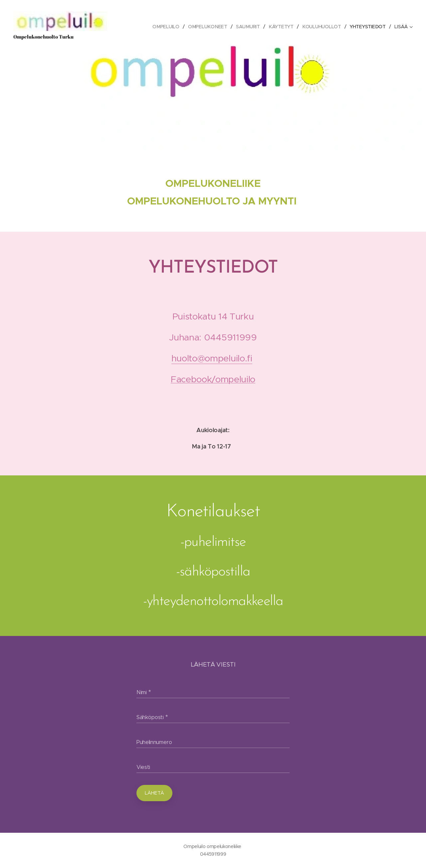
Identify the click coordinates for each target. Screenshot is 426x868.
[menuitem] (141, 27)
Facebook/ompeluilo (213, 379)
